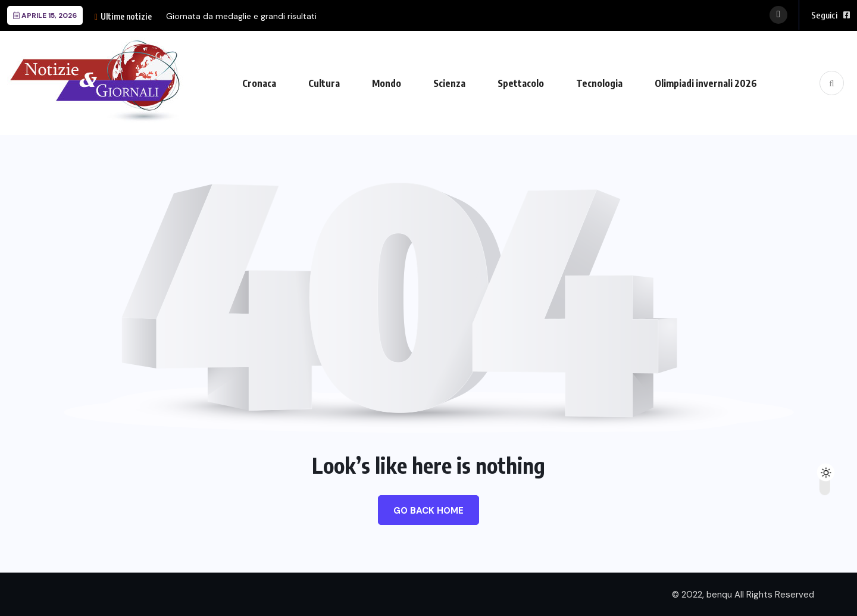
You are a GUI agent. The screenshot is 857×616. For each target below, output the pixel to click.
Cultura (324, 83)
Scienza (449, 83)
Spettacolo (521, 83)
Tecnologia (599, 83)
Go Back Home (428, 511)
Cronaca (259, 83)
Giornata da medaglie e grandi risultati (241, 16)
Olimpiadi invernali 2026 (706, 83)
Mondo (387, 83)
